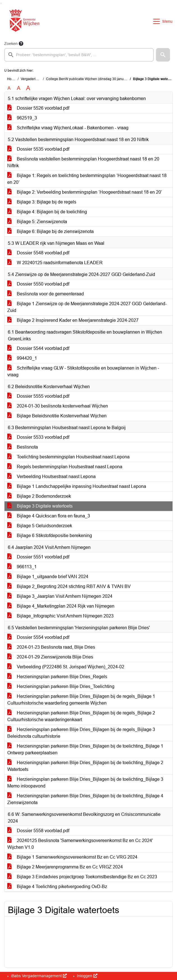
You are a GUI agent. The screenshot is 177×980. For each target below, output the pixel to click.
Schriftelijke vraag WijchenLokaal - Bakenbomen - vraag (68, 128)
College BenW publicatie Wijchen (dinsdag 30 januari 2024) (92, 79)
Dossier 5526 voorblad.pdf (38, 108)
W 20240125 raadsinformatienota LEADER (55, 263)
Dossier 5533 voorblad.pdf (38, 437)
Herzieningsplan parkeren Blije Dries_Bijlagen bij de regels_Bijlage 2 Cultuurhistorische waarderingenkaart (81, 716)
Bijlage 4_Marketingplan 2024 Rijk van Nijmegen (61, 606)
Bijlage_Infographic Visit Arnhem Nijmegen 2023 (60, 616)
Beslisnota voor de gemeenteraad (46, 294)
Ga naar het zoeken (1, 4)
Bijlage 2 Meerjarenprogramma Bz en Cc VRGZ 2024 (65, 867)
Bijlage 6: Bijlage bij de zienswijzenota (50, 231)
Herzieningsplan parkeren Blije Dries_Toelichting (61, 686)
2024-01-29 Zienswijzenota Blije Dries (50, 657)
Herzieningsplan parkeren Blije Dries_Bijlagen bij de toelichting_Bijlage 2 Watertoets (85, 766)
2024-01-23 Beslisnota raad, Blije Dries (51, 647)
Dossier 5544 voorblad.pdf (38, 348)
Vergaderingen (32, 79)
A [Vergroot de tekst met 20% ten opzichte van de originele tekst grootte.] (19, 88)
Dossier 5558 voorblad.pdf (38, 831)
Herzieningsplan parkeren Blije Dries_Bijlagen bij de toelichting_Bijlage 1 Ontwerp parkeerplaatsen (85, 749)
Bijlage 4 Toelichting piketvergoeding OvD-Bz (57, 887)
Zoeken (11, 44)
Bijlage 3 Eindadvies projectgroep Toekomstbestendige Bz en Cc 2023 (82, 877)
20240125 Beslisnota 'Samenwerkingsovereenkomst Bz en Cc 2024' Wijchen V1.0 (80, 844)
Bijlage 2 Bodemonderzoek (39, 496)
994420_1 (22, 358)
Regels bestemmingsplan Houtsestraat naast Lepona (65, 467)
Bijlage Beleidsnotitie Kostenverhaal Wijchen (57, 416)
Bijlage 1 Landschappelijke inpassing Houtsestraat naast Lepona (77, 486)
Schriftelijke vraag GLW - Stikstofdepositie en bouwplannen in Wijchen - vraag (83, 371)
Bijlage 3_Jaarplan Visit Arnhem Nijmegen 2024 (60, 596)
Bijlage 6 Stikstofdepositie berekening (50, 536)
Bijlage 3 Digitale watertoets (40, 506)
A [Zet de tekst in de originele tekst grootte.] (9, 88)
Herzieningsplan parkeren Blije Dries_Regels (57, 677)
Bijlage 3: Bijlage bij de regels (42, 202)
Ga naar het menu (2, 4)
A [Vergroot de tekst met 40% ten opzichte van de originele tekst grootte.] (28, 88)
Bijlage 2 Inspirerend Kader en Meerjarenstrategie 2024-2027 (73, 320)
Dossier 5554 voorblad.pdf (38, 637)
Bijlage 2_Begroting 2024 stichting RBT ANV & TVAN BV (69, 586)
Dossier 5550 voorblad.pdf (38, 284)
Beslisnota (23, 447)
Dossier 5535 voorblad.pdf (38, 149)
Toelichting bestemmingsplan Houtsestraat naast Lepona (68, 457)
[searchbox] (79, 55)
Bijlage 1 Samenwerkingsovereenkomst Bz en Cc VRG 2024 (72, 857)
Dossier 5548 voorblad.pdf (38, 253)
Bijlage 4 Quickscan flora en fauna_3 (49, 516)
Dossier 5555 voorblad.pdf (38, 396)
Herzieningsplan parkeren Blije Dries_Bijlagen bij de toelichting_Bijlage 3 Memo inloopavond (85, 783)
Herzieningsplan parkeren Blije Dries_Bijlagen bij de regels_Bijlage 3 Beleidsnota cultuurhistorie (81, 733)
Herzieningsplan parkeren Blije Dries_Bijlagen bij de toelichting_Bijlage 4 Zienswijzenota (85, 799)
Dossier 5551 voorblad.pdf (38, 557)
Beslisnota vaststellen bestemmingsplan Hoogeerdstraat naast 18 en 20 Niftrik (83, 162)
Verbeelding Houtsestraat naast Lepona (51, 477)
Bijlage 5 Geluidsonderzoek (40, 526)
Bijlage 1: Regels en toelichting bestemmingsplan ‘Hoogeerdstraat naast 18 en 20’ (87, 179)
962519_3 (22, 118)
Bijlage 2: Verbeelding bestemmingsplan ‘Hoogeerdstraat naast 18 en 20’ (85, 192)
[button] (163, 55)
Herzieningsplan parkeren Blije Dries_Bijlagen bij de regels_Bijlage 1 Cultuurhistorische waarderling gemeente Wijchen (81, 700)
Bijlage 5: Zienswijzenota (37, 222)
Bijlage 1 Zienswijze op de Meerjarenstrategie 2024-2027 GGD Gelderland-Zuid (87, 307)
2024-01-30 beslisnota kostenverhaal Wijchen (58, 406)
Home (12, 79)
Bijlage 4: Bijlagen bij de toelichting (47, 212)
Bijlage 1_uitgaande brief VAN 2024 (48, 577)
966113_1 (22, 567)
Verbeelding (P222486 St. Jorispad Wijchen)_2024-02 (66, 667)
